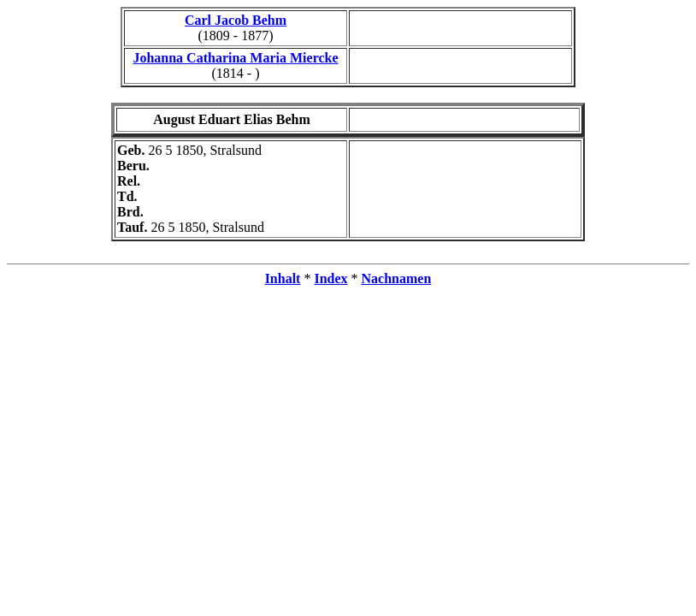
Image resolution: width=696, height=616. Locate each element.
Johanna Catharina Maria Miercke (235, 58)
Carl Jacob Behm (236, 20)
